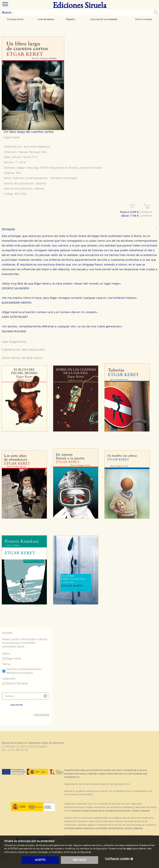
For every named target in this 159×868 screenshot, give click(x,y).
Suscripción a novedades (104, 19)
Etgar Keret (12, 138)
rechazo (80, 860)
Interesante (42, 715)
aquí (129, 849)
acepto (40, 860)
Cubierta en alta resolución (23, 350)
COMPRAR (146, 212)
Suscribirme (17, 705)
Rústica (74, 168)
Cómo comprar (144, 19)
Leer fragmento (14, 342)
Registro (71, 19)
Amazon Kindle (90, 168)
